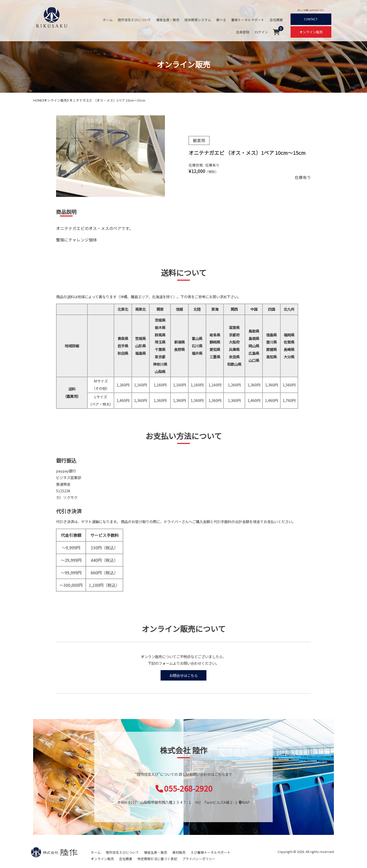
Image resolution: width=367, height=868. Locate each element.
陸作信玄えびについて (135, 20)
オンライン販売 (311, 32)
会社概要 (276, 20)
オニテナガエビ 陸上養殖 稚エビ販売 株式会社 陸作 (52, 17)
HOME (38, 100)
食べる (221, 20)
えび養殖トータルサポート (211, 852)
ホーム (108, 20)
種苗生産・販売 (168, 20)
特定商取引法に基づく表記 (157, 859)
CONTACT (311, 19)
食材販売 (179, 852)
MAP (244, 802)
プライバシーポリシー (199, 859)
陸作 (54, 852)
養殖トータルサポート (248, 20)
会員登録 (243, 32)
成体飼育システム (198, 20)
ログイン (261, 32)
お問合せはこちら (183, 675)
